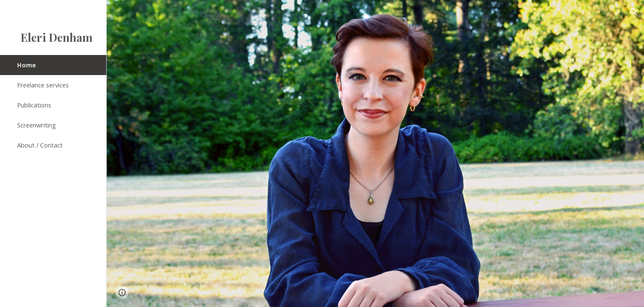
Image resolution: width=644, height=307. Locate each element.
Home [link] (26, 65)
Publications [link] (34, 105)
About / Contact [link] (40, 145)
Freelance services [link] (43, 85)
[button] (634, 12)
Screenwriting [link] (36, 125)
